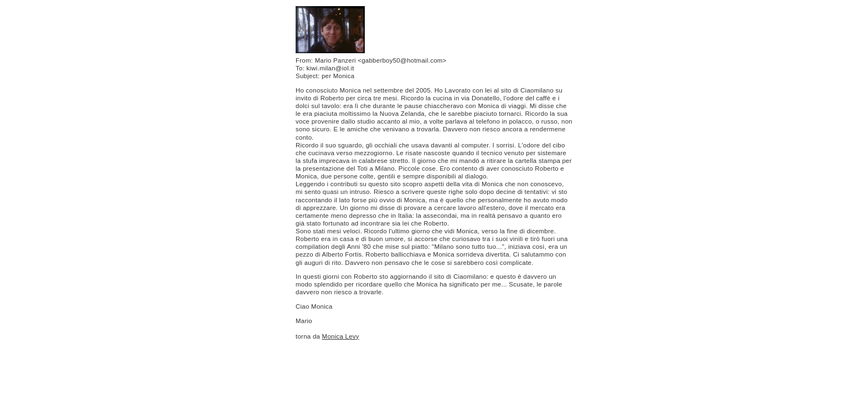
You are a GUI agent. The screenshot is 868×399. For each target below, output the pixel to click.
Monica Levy (341, 336)
